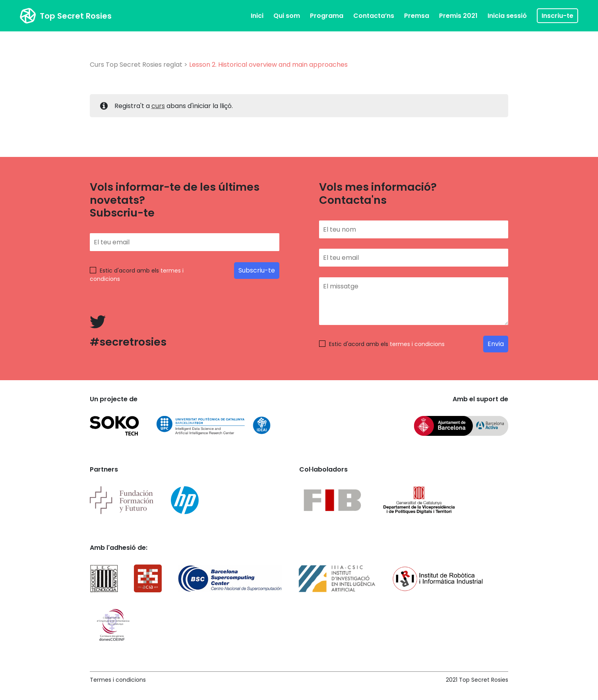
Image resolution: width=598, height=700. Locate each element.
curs (158, 106)
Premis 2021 (458, 16)
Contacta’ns (374, 16)
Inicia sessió (507, 16)
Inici (257, 16)
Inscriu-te (557, 16)
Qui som (287, 16)
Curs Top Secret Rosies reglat (136, 65)
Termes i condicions (118, 680)
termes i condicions (417, 344)
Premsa (417, 16)
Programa (327, 16)
